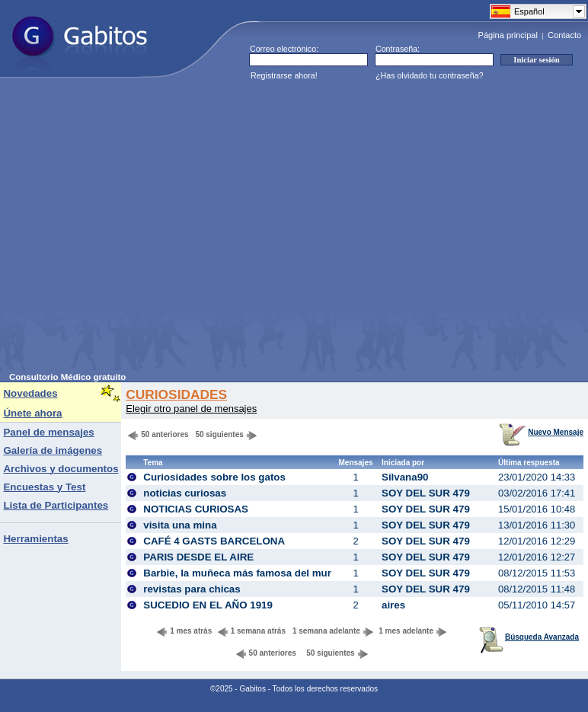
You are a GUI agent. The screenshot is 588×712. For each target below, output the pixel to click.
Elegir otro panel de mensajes (191, 409)
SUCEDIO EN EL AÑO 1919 (208, 605)
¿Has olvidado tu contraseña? (430, 75)
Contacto (564, 35)
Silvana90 (405, 477)
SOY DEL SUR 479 (426, 493)
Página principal (508, 35)
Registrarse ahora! (284, 75)
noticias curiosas (185, 493)
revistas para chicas (192, 589)
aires (393, 605)
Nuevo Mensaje (541, 432)
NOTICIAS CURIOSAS (196, 509)
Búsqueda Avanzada (529, 637)
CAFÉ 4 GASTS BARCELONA (214, 541)
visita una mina (180, 525)
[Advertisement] (143, 230)
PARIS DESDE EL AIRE (198, 557)
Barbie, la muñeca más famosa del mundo (244, 573)
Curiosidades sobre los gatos (214, 477)
